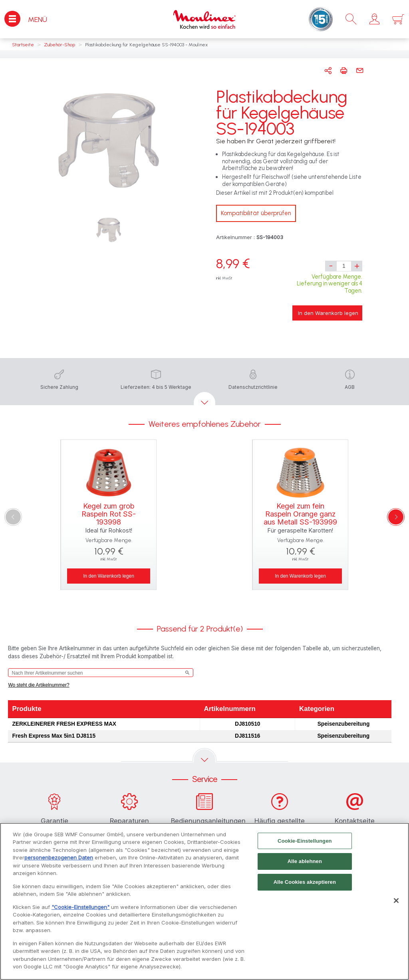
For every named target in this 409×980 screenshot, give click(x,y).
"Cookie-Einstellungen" (80, 912)
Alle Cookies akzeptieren (305, 887)
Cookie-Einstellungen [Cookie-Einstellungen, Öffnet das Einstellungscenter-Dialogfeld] (305, 846)
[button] (374, 19)
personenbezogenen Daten (59, 863)
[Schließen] (396, 906)
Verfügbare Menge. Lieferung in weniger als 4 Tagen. (330, 284)
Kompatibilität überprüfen (256, 213)
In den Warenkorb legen (328, 313)
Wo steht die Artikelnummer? (39, 685)
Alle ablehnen (305, 866)
